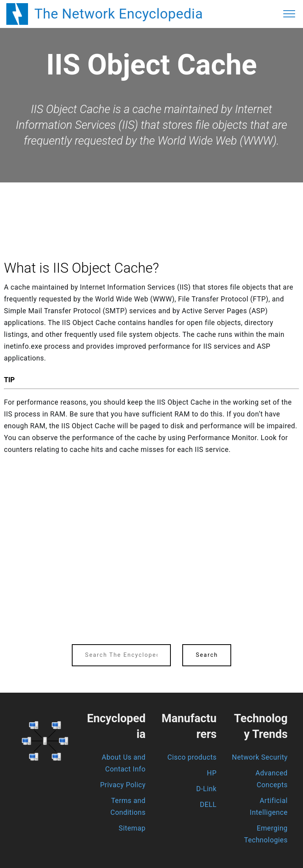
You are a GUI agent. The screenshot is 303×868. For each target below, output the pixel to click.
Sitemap (132, 828)
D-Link (206, 789)
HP (212, 773)
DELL (209, 805)
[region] (151, 204)
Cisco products (192, 757)
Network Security (260, 757)
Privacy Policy (123, 785)
